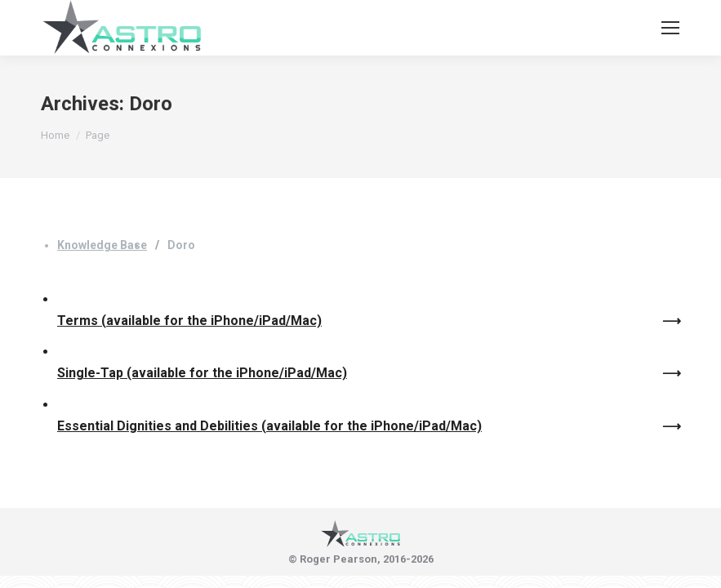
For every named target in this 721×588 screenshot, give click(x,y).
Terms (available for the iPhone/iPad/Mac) (189, 321)
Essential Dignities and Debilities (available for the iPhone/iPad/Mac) (269, 426)
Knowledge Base (102, 245)
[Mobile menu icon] (670, 28)
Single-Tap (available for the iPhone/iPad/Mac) (202, 373)
